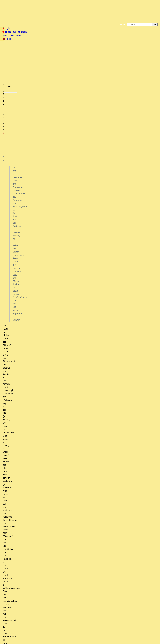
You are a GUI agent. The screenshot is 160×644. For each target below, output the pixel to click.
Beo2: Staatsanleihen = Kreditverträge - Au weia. (42, 252)
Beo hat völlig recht (20, 514)
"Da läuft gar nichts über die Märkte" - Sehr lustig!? (35, 182)
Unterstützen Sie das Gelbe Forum (37, 39)
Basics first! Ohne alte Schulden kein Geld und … (74, 415)
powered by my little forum (80, 640)
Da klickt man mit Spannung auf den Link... (46, 220)
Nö (17, 243)
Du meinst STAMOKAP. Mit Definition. (27, 517)
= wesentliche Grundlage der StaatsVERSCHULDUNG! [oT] (51, 266)
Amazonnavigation (110, 39)
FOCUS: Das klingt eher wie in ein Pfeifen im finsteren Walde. (38, 526)
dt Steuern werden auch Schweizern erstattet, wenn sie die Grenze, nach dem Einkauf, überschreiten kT (66, 596)
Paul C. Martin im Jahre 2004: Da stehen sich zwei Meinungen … (49, 226)
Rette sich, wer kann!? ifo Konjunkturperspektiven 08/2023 (34, 625)
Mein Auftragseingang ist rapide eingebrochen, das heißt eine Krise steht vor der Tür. (48, 167)
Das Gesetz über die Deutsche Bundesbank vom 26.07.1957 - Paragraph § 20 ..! (78, 365)
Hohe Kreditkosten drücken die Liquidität (26, 173)
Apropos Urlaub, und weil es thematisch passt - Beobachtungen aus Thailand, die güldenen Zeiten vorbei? (62, 546)
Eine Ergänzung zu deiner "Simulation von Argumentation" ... (76, 406)
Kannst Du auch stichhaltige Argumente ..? (42, 255)
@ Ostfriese (51, 52)
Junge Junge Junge (58, 412)
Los (155, 25)
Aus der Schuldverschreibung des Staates (47, 325)
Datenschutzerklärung (116, 36)
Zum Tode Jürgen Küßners (70, 36)
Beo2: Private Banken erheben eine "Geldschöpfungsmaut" (86, 459)
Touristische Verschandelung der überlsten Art (41, 561)
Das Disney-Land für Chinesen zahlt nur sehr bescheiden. (50, 578)
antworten (11, 156)
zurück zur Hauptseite (15, 32)
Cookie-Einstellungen (128, 39)
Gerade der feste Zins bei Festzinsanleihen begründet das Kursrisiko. (68, 301)
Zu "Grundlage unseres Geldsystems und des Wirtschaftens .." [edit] (44, 179)
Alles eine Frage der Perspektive (38, 569)
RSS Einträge (8, 636)
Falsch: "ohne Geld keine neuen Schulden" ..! (74, 421)
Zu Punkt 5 (16, 528)
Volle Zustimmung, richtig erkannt (25, 616)
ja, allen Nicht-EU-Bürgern (31, 601)
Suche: (123, 25)
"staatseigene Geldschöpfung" (34, 208)
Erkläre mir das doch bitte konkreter (35, 223)
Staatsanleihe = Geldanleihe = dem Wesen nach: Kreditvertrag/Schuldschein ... (59, 260)
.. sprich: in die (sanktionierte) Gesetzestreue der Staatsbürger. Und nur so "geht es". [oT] (66, 234)
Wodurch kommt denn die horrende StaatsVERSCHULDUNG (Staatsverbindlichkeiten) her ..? (69, 319)
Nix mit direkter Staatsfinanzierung (71, 450)
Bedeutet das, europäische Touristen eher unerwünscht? (41, 593)
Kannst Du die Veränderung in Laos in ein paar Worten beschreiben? (50, 558)
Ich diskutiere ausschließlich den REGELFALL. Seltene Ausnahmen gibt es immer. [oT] (70, 284)
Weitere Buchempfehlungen (86, 39)
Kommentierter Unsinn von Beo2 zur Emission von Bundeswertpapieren (68, 336)
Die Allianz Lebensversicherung (73, 438)
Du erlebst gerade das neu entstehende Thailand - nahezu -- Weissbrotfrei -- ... (50, 552)
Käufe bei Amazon (65, 39)
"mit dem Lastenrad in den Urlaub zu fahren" (32, 543)
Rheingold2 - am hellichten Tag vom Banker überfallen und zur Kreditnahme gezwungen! (65, 202)
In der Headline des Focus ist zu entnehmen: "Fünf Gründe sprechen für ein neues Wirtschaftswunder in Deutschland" (63, 520)
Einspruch (25, 196)
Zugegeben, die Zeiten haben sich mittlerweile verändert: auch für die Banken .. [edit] (76, 342)
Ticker (52, 32)
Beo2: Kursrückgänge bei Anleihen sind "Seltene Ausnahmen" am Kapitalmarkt (68, 290)
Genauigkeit (36, 330)
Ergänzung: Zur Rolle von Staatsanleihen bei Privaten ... (76, 400)
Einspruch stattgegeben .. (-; (36, 199)
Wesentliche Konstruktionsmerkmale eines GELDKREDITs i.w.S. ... (60, 327)
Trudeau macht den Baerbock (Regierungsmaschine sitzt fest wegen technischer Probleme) (58, 587)
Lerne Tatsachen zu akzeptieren (38, 316)
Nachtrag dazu (67, 441)
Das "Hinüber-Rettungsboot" (20, 176)
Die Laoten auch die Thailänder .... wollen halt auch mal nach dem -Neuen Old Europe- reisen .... (67, 572)
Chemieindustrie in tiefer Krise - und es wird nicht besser (34, 622)
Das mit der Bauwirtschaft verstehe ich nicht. (30, 531)
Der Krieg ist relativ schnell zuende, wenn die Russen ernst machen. (43, 619)
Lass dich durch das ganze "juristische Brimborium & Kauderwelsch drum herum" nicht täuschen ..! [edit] (67, 246)
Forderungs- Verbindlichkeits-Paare (71, 427)
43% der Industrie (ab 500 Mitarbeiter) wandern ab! (31, 534)
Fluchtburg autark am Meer (46, 36)
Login (6, 28)
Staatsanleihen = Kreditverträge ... (30, 240)
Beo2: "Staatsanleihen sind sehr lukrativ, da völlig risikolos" (51, 269)
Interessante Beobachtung (19, 613)
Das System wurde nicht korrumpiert (83, 502)
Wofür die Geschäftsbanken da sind (33, 188)
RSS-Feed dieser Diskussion (107, 162)
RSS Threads (19, 636)
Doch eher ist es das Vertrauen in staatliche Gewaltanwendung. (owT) (55, 231)
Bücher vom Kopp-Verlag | (95, 36)
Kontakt (28, 636)
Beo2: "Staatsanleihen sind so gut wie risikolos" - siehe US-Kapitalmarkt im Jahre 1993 (68, 278)
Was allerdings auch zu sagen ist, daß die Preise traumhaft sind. (45, 555)
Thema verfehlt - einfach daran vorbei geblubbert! (47, 217)
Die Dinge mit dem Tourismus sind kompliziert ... (39, 604)
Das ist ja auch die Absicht (47, 313)
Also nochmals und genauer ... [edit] (49, 333)
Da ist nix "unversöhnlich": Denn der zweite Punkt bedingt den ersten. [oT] (55, 228)
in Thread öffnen (38, 32)
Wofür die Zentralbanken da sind (29, 185)
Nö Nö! (22, 258)
